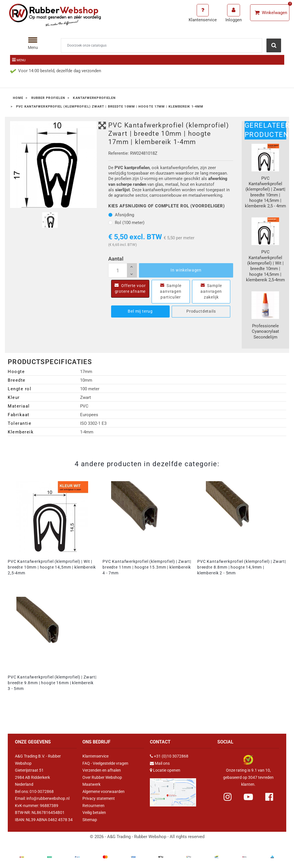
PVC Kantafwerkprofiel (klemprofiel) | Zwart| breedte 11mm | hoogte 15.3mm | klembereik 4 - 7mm (147, 567)
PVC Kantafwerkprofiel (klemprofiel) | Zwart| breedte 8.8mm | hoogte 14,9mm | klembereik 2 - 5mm (242, 567)
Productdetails (201, 311)
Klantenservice (95, 756)
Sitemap (90, 820)
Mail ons (162, 763)
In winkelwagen (186, 270)
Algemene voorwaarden (104, 791)
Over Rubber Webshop (102, 777)
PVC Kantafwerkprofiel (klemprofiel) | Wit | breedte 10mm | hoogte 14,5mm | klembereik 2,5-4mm (52, 567)
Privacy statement (99, 798)
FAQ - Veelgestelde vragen (105, 763)
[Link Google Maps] (173, 790)
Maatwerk (91, 784)
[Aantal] (123, 270)
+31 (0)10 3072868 (171, 756)
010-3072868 (42, 791)
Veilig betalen (94, 812)
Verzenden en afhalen (102, 770)
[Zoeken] (161, 45)
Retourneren (93, 806)
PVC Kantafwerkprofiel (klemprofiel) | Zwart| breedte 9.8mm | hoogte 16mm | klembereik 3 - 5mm (52, 683)
